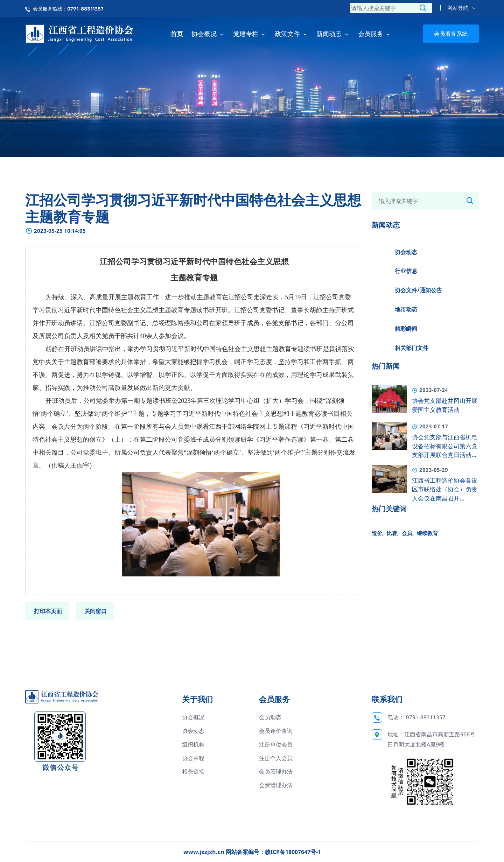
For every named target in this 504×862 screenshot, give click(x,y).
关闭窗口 (96, 611)
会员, (408, 533)
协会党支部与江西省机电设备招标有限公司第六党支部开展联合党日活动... (445, 446)
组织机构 (193, 744)
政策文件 (291, 34)
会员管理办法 (276, 771)
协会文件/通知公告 (418, 290)
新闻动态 (333, 34)
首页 (177, 34)
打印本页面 (48, 611)
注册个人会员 (276, 758)
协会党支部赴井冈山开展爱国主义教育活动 (445, 405)
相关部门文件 (412, 348)
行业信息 (406, 271)
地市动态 (406, 309)
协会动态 (406, 252)
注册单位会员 (276, 744)
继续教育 (427, 533)
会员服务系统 (451, 34)
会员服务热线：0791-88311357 (68, 9)
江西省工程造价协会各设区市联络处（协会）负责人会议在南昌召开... (445, 489)
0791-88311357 (426, 717)
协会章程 (193, 758)
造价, (378, 533)
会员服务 (375, 34)
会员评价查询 (276, 731)
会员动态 (270, 717)
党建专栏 (250, 34)
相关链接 (193, 771)
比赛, (393, 533)
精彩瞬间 (406, 329)
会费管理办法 (276, 785)
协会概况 (208, 34)
